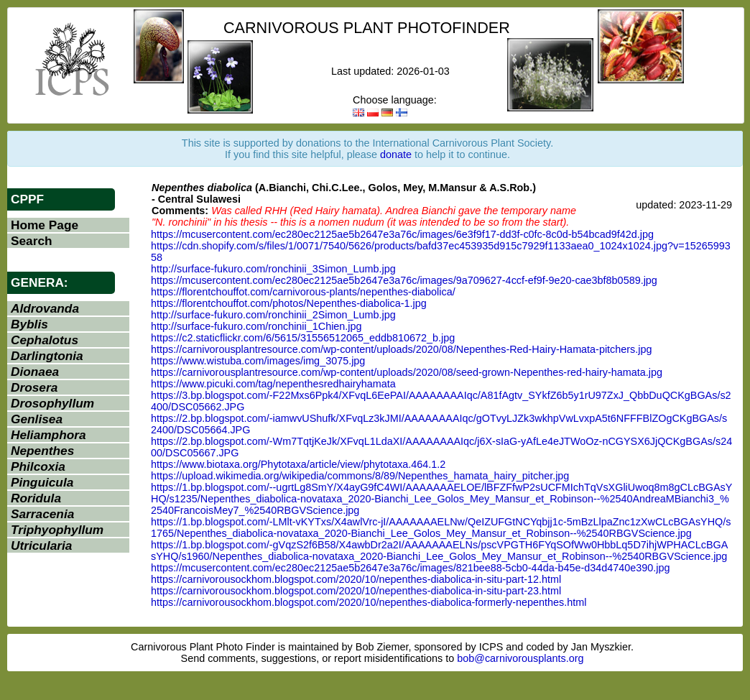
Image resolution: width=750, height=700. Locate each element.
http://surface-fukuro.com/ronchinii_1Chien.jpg (256, 326)
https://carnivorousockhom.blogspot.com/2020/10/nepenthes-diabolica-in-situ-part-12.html (356, 579)
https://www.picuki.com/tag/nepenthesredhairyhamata (273, 384)
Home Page (45, 225)
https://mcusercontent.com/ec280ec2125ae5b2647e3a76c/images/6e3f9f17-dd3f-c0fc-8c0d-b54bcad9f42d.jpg (402, 234)
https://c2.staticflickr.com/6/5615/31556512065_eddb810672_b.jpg (303, 338)
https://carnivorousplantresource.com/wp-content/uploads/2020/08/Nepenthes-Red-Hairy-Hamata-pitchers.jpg (402, 349)
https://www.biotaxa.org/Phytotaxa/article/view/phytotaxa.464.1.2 (298, 464)
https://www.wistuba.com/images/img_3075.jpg (258, 361)
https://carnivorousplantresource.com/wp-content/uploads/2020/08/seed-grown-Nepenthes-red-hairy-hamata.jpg (407, 372)
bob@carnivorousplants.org (520, 658)
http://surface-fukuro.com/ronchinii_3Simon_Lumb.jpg (273, 269)
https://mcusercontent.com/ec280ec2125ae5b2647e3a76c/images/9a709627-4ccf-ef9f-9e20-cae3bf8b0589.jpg (404, 280)
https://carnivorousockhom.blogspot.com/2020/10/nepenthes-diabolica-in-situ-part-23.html (356, 591)
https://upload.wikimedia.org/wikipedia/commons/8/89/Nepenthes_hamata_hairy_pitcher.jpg (360, 476)
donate (396, 155)
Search (32, 241)
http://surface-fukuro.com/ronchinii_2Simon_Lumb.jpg (273, 315)
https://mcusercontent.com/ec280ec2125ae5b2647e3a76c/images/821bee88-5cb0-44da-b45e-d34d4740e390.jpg (410, 568)
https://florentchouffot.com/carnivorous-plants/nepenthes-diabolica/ (303, 292)
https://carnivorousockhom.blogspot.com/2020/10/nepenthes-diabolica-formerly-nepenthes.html (369, 602)
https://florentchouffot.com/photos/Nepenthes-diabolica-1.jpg (289, 303)
